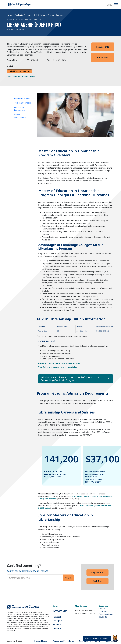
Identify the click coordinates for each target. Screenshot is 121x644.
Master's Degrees (55, 15)
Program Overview (22, 98)
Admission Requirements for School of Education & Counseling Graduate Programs (70, 379)
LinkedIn (57, 629)
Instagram (57, 621)
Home (10, 15)
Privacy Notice (41, 641)
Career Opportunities (20, 116)
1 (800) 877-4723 (60, 611)
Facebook (57, 617)
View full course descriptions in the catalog (58, 367)
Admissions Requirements (20, 109)
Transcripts (104, 611)
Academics (19, 15)
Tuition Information (23, 103)
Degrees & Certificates (36, 15)
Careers (102, 609)
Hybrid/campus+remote (19, 71)
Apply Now (103, 57)
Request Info (103, 47)
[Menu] (116, 4)
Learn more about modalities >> (21, 76)
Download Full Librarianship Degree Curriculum (59, 363)
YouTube (57, 625)
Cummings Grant (106, 614)
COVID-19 (103, 617)
